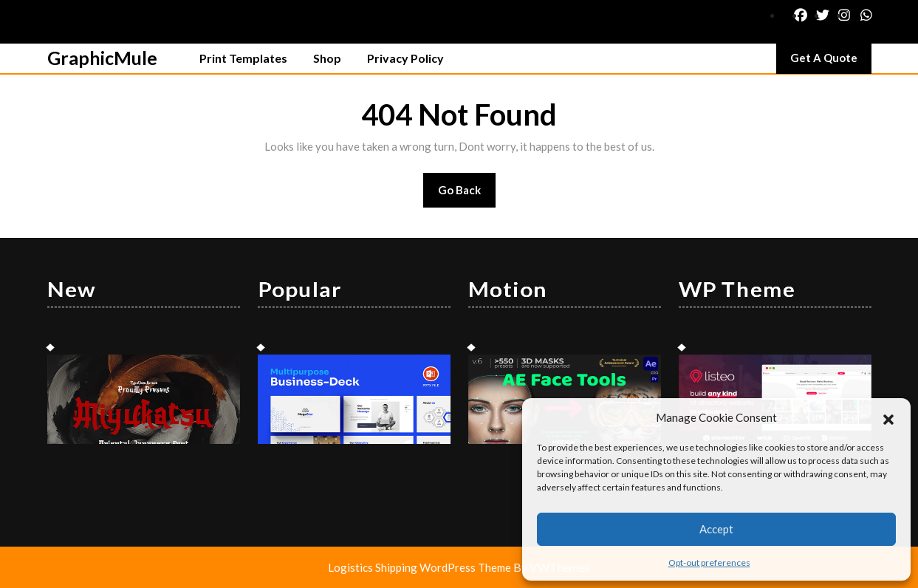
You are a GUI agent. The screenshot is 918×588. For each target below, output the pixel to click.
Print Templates (243, 58)
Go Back (467, 195)
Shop (327, 58)
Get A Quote (831, 61)
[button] (888, 417)
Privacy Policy (405, 58)
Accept (716, 529)
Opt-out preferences (709, 563)
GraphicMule (102, 58)
